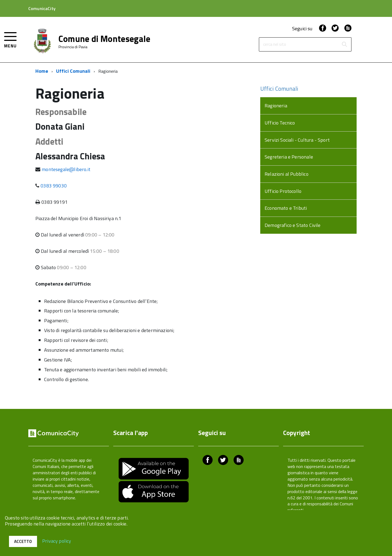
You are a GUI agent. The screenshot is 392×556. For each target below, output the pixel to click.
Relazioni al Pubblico (287, 174)
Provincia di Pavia (73, 47)
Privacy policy (57, 541)
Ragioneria (276, 106)
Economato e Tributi (286, 208)
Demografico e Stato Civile (293, 225)
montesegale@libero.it (66, 169)
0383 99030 (54, 186)
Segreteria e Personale (289, 157)
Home (42, 71)
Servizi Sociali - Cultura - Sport (297, 140)
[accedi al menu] (10, 39)
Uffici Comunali (73, 71)
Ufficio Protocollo (283, 191)
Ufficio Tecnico (280, 123)
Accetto (23, 541)
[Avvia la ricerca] (344, 44)
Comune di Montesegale (105, 39)
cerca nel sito (275, 45)
